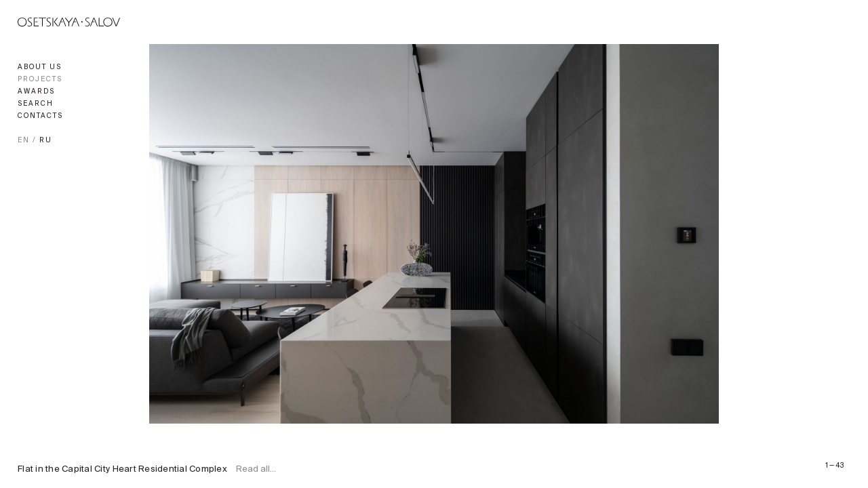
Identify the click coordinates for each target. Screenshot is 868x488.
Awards (36, 92)
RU (46, 141)
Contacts (40, 116)
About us (40, 67)
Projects (40, 80)
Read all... (256, 470)
